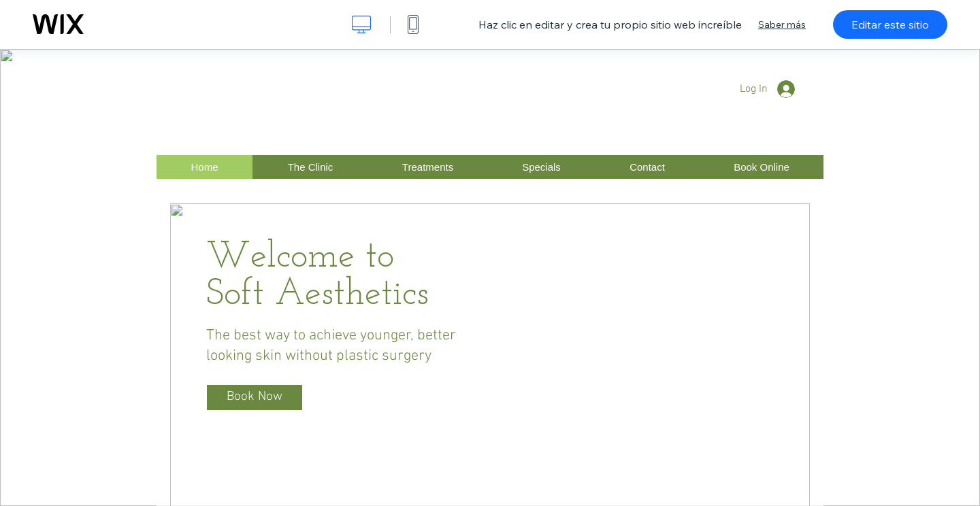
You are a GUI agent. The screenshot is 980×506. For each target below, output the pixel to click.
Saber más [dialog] (782, 24)
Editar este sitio (890, 24)
